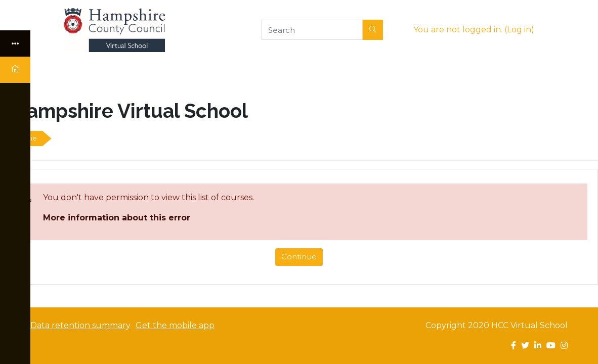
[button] (373, 30)
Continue (299, 257)
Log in (519, 30)
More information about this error (117, 218)
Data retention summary (80, 325)
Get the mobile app (175, 325)
